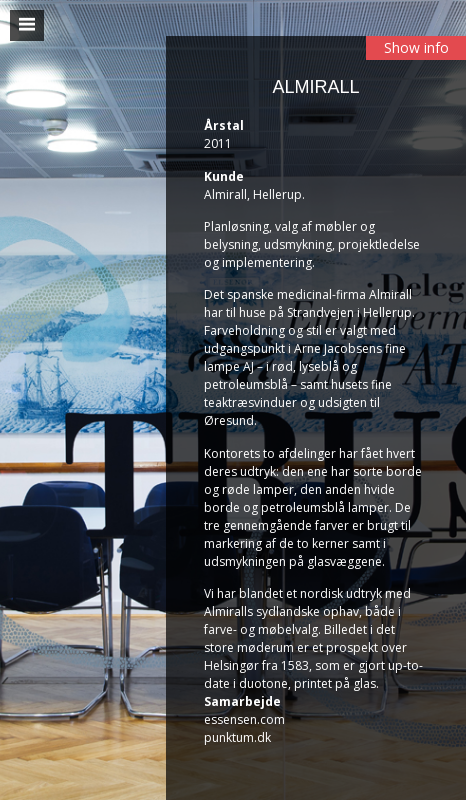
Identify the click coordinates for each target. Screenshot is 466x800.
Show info (416, 47)
